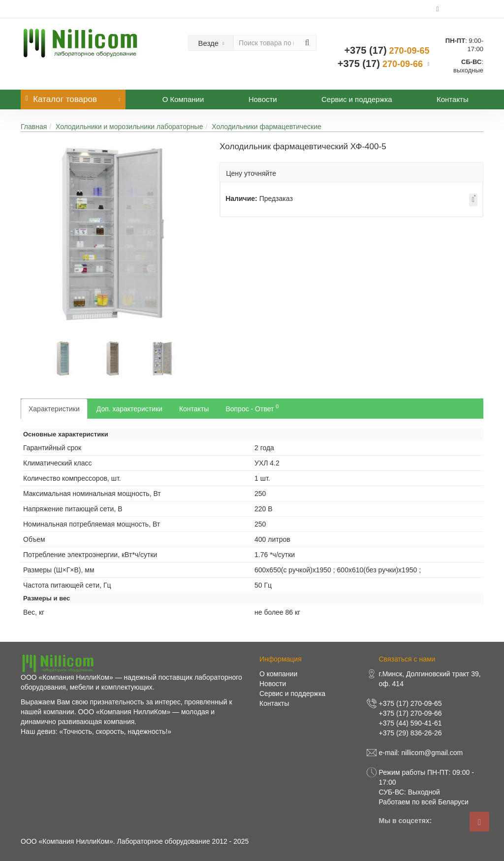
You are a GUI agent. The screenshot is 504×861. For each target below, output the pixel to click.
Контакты (453, 99)
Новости (263, 99)
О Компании (183, 99)
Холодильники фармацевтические (267, 127)
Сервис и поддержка (357, 99)
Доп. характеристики (129, 409)
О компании (278, 674)
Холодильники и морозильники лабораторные (129, 127)
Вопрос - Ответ (252, 408)
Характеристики (54, 409)
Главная (34, 127)
